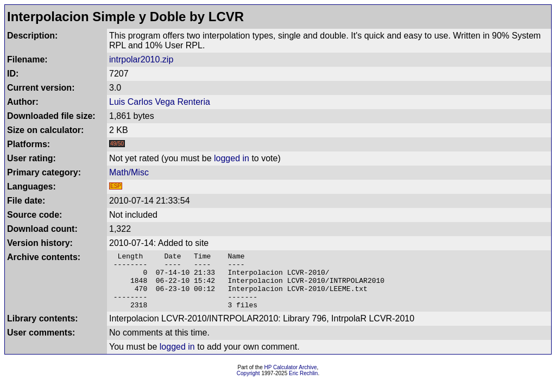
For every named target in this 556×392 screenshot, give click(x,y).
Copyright (248, 385)
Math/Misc (129, 172)
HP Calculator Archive (291, 379)
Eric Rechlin (303, 385)
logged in (232, 158)
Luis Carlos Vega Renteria (160, 102)
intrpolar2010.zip (141, 59)
